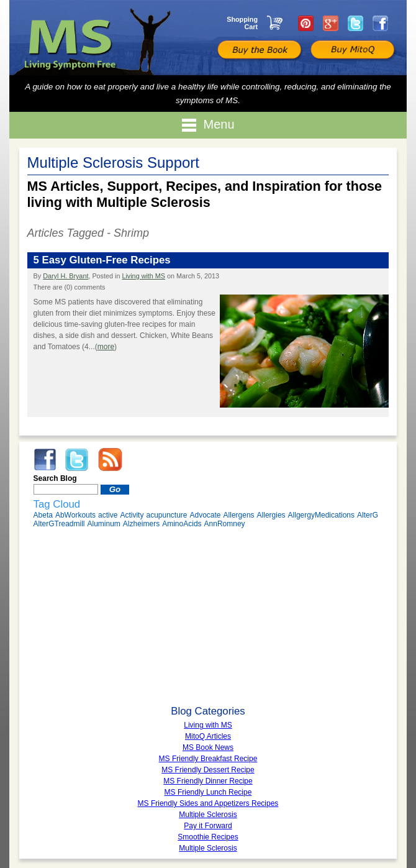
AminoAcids (182, 524)
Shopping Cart (242, 23)
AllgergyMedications (321, 515)
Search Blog (55, 478)
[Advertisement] (208, 618)
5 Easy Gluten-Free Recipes (102, 260)
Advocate (206, 515)
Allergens (239, 515)
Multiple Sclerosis (208, 848)
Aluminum (103, 524)
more (106, 347)
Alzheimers (141, 524)
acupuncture (166, 515)
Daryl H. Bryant (66, 276)
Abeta (43, 515)
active (108, 515)
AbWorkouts (75, 515)
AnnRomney (225, 524)
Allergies (271, 515)
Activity (132, 515)
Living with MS (143, 276)
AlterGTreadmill (59, 524)
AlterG (368, 515)
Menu (208, 125)
